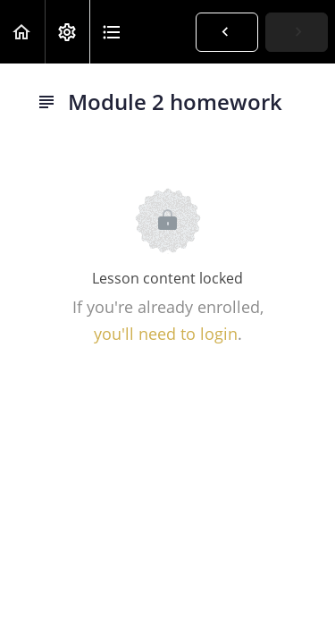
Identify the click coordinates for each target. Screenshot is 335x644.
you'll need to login (166, 334)
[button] (22, 32)
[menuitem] (67, 32)
